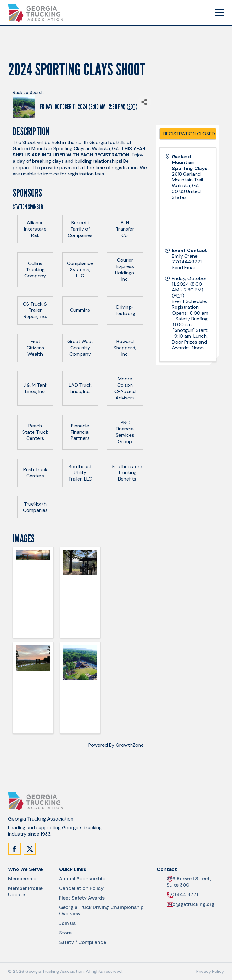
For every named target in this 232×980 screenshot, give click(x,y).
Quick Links (73, 869)
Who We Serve (26, 869)
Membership (22, 879)
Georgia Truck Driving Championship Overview (101, 911)
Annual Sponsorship (82, 879)
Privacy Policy (210, 971)
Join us (67, 923)
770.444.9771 (182, 895)
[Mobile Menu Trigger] (219, 13)
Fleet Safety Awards (82, 898)
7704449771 (187, 262)
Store (65, 933)
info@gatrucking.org (190, 904)
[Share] (144, 102)
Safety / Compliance (82, 942)
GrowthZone (130, 745)
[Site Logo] (35, 13)
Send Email (184, 268)
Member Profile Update (25, 892)
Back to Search (28, 93)
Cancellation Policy (81, 888)
